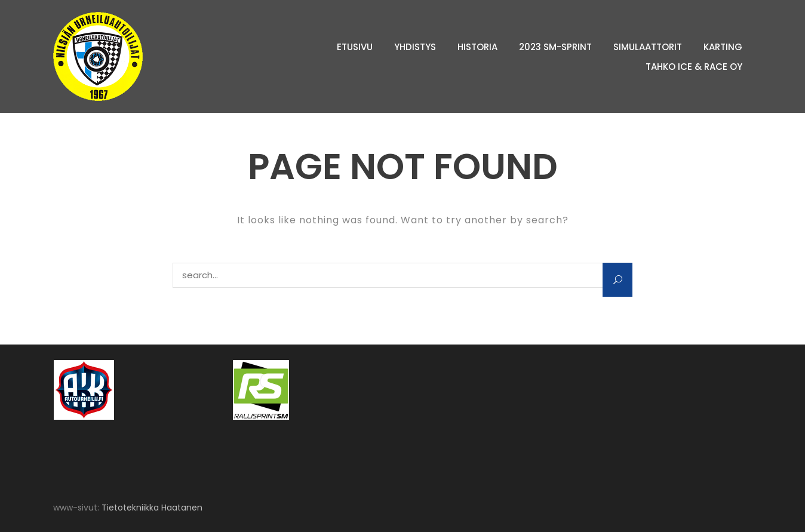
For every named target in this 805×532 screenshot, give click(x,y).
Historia (477, 47)
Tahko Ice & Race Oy (694, 67)
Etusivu (355, 47)
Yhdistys (415, 47)
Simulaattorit (648, 47)
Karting (723, 47)
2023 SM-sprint (555, 47)
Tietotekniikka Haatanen (152, 508)
